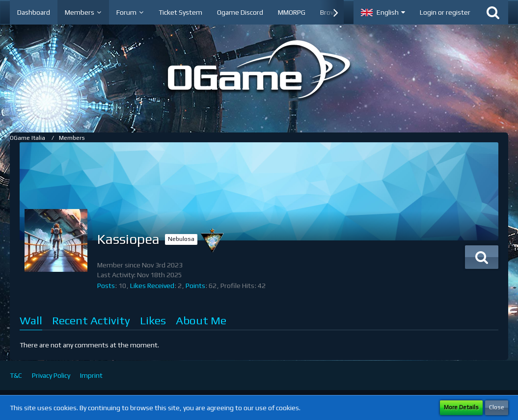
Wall (31, 320)
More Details (461, 407)
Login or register (445, 12)
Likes (153, 320)
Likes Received (152, 286)
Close (497, 407)
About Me (201, 320)
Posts (106, 286)
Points (195, 286)
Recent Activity (91, 320)
